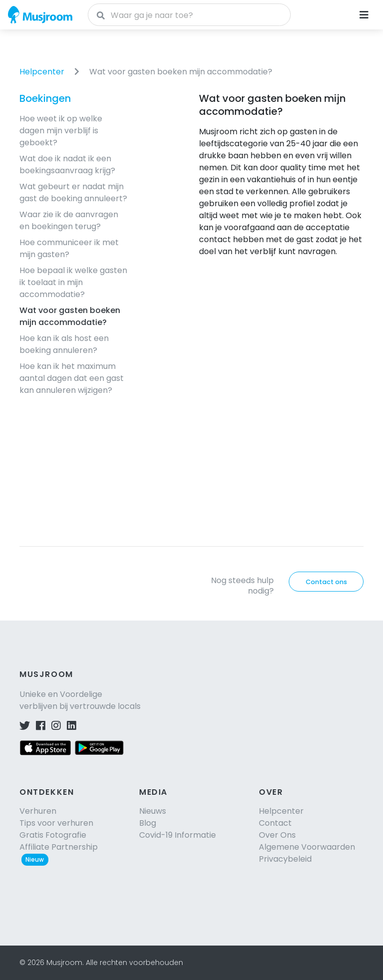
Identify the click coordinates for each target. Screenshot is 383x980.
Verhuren (38, 811)
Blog (148, 823)
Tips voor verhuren (56, 823)
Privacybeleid (285, 859)
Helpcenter (42, 72)
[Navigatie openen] (364, 15)
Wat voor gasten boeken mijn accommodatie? (181, 72)
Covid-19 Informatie (178, 835)
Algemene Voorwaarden (307, 847)
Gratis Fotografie (53, 835)
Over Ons (277, 835)
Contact (275, 823)
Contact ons (326, 582)
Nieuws (153, 811)
